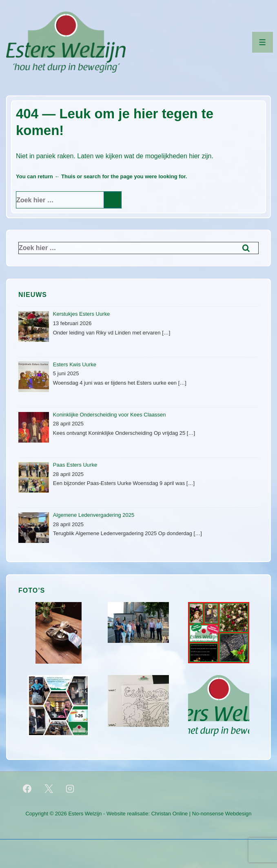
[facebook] (27, 788)
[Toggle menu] (263, 42)
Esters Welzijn (85, 814)
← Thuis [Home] (65, 176)
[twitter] (49, 788)
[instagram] (70, 788)
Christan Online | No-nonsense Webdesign (202, 814)
